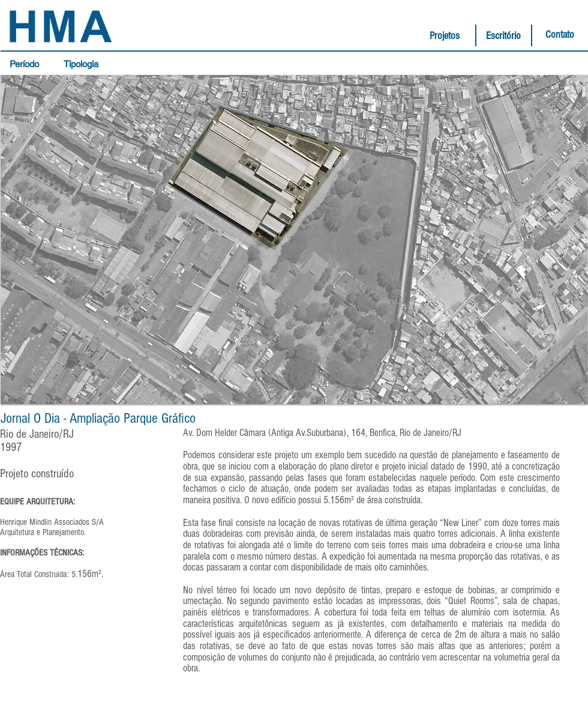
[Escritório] (503, 36)
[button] (27, 64)
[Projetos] (445, 36)
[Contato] (560, 35)
